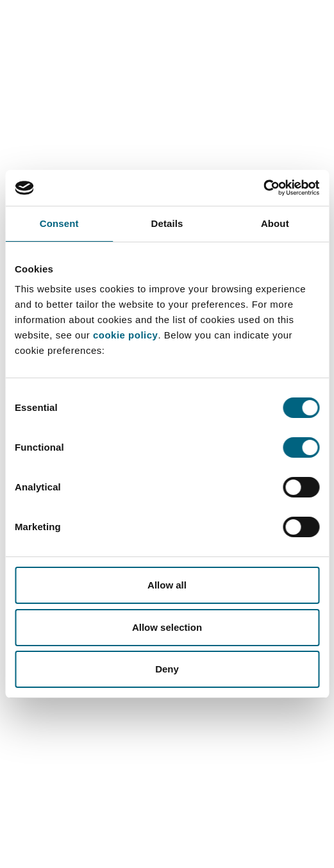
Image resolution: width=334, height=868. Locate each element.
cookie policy (126, 335)
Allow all (167, 585)
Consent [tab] (59, 223)
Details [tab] (167, 223)
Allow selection (167, 627)
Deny (167, 669)
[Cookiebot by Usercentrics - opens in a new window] (263, 188)
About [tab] (275, 223)
